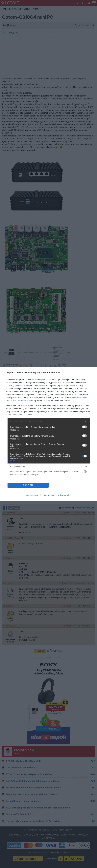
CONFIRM (28, 485)
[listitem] (49, 421)
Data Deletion (32, 495)
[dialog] (48, 434)
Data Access (48, 495)
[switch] (85, 427)
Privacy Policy (64, 495)
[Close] (91, 373)
